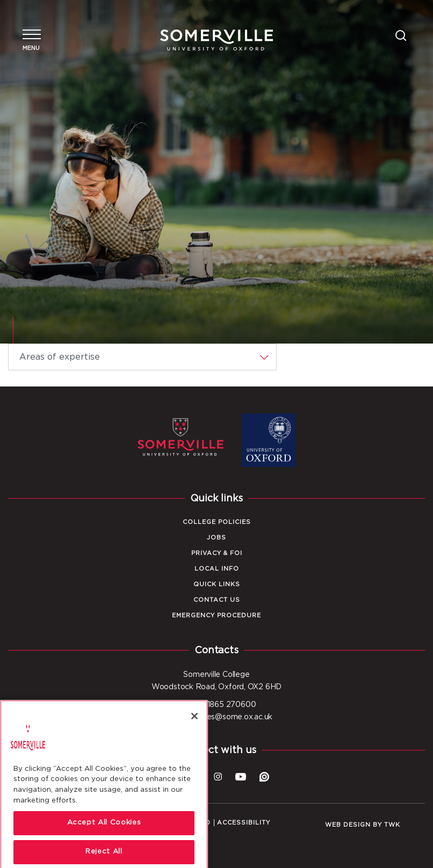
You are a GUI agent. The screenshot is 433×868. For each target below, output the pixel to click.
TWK (392, 825)
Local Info (217, 569)
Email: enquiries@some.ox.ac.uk (216, 717)
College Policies (217, 522)
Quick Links (217, 584)
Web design (348, 825)
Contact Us (217, 600)
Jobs (216, 538)
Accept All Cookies (104, 841)
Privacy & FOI (217, 553)
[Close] (194, 734)
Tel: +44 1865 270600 (217, 705)
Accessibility (244, 823)
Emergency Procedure (216, 615)
